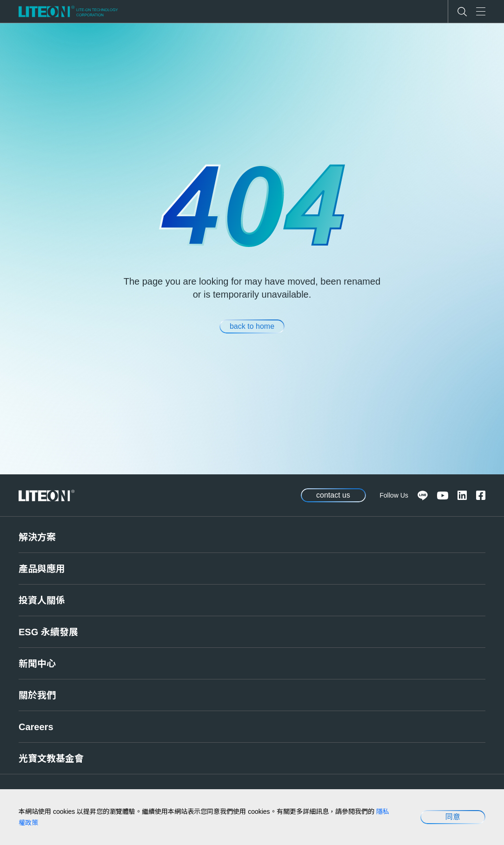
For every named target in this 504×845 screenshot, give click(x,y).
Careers (36, 727)
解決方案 (37, 537)
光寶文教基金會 (51, 759)
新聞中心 (37, 664)
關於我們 (37, 695)
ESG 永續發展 (48, 632)
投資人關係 (42, 600)
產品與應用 (42, 569)
